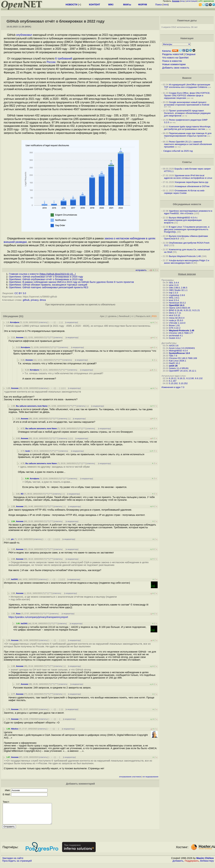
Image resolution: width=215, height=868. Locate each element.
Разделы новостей (173, 54)
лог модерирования (150, 777)
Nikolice (15, 729)
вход (183, 1)
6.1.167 (173, 381)
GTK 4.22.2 (175, 328)
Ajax (102, 316)
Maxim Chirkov (205, 862)
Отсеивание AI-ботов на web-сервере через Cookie (184, 192)
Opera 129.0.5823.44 (180, 308)
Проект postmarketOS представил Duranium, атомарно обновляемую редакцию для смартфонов (187, 113)
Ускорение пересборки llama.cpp (191, 182)
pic (12, 539)
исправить (141, 270)
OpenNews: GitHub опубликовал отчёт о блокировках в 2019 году (46, 279)
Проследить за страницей (17, 865)
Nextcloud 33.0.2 (177, 303)
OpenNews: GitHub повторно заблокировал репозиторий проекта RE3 (49, 287)
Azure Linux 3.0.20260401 (182, 348)
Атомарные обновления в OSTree (192, 186)
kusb (28, 451)
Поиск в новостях (172, 61)
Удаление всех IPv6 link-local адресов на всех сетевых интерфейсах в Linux (188, 177)
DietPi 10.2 (174, 363)
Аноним (20, 337)
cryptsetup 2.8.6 (177, 295)
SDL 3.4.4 (174, 283)
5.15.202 (173, 383)
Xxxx (18, 614)
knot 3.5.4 (174, 300)
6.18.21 (181, 378)
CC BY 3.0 (20, 293)
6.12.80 (190, 378)
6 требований (64, 59)
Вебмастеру (207, 865)
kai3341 (14, 579)
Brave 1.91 (174, 325)
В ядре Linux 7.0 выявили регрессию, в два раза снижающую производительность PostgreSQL (187, 229)
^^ (48, 337)
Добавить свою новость (176, 68)
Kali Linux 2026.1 (178, 361)
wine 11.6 (174, 285)
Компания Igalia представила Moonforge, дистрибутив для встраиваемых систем (187, 128)
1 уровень (111, 316)
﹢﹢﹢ (51, 322)
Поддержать (192, 865)
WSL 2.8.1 (174, 298)
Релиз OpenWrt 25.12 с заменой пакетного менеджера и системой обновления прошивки (188, 144)
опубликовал (24, 35)
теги (166, 5)
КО (22, 494)
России (51, 62)
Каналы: (167, 51)
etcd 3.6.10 (175, 315)
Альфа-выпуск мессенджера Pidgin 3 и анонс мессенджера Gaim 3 (187, 262)
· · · (57, 322)
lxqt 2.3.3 (174, 293)
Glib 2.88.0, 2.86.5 (178, 288)
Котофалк (15, 322)
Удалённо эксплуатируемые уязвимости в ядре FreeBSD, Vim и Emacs (188, 212)
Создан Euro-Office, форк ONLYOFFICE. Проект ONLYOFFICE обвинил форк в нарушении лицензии (187, 95)
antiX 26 (173, 366)
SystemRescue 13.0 (179, 353)
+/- (133, 316)
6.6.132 (199, 378)
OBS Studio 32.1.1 (178, 290)
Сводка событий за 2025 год (178, 151)
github (26, 300)
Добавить (178, 865)
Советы (187, 162)
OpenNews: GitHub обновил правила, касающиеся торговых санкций (48, 285)
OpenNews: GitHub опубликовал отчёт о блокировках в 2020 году (46, 277)
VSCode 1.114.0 (177, 323)
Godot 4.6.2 (175, 338)
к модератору (72, 322)
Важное (187, 78)
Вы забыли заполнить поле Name (32, 406)
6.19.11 (173, 378)
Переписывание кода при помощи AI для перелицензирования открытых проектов (188, 135)
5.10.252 (183, 383)
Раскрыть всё (143, 316)
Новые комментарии (174, 64)
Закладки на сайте (13, 862)
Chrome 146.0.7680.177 (181, 333)
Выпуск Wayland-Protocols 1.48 (185, 256)
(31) (21, 316)
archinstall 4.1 (176, 335)
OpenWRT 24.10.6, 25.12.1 (183, 371)
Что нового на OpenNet (175, 58)
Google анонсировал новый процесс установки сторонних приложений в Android (187, 103)
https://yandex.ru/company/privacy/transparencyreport (38, 617)
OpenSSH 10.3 (177, 305)
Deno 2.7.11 (175, 313)
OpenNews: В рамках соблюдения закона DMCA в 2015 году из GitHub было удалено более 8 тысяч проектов (71, 282)
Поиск (159, 5)
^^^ (52, 337)
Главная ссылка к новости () (42, 274)
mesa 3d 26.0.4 (177, 318)
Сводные (190, 54)
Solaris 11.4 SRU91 (179, 368)
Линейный (124, 316)
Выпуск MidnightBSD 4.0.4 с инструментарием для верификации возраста (183, 220)
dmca (43, 300)
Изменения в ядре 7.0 (173, 387)
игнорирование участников (130, 777)
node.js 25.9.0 (176, 320)
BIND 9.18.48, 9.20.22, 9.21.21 (184, 310)
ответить (43, 322)
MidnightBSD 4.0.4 (178, 351)
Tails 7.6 (173, 356)
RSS (154, 316)
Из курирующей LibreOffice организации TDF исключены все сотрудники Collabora (187, 86)
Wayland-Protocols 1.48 (182, 330)
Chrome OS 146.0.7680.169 (183, 358)
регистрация (192, 1)
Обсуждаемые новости (187, 204)
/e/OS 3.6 (174, 346)
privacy (34, 300)
